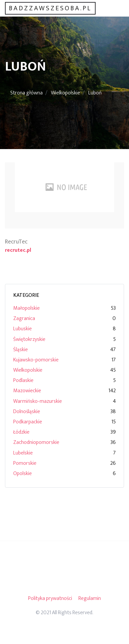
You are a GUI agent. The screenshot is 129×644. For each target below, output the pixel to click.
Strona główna (26, 93)
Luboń (95, 93)
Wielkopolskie (65, 93)
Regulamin (90, 598)
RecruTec (16, 242)
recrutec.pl (18, 250)
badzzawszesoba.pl (50, 8)
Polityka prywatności (50, 598)
